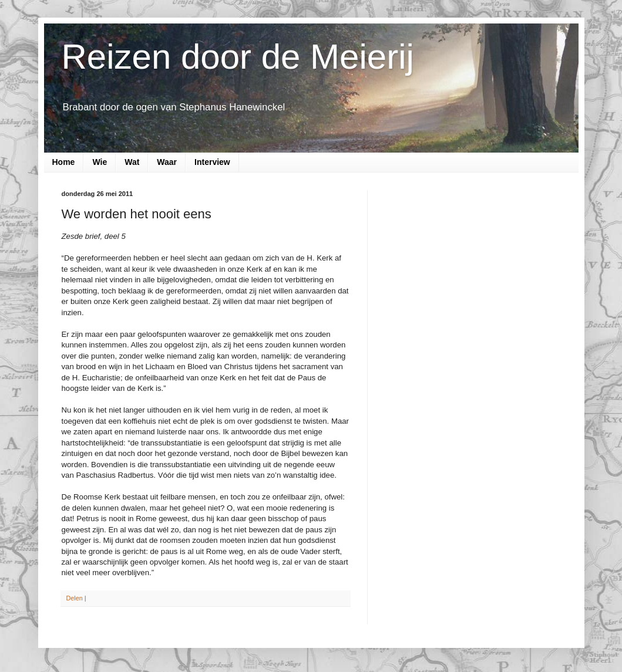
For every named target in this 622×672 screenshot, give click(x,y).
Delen (75, 598)
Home (64, 162)
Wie (100, 162)
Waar (167, 162)
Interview (212, 162)
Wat (132, 162)
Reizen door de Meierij (238, 57)
